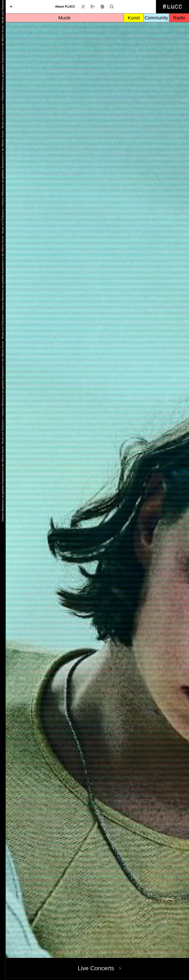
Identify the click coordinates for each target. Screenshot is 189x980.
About (65, 6)
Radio (179, 18)
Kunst (134, 18)
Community (156, 18)
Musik (65, 18)
